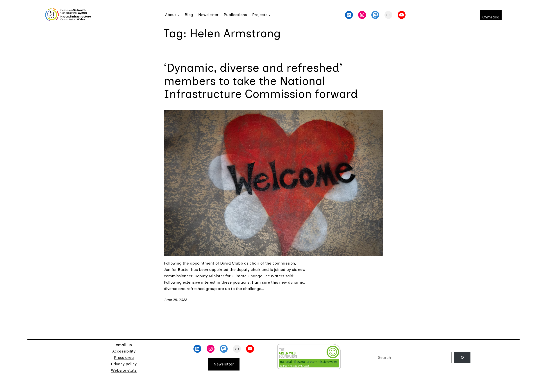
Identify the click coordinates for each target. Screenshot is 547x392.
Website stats (124, 370)
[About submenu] (178, 15)
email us (124, 345)
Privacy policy (124, 364)
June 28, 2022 (175, 300)
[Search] (462, 358)
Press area (124, 358)
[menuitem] (491, 15)
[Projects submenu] (269, 15)
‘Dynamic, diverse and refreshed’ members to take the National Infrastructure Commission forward (261, 81)
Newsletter (224, 364)
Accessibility (124, 351)
